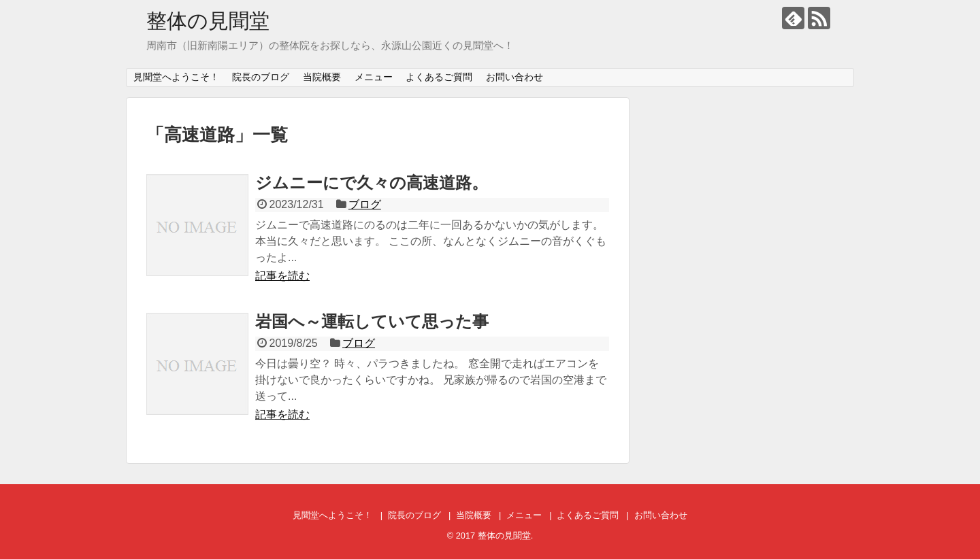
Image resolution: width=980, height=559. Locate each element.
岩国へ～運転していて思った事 (372, 321)
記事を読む (282, 276)
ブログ (365, 204)
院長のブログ (261, 77)
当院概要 (322, 77)
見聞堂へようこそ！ (176, 77)
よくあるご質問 (439, 77)
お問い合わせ (514, 77)
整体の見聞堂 (208, 21)
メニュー (374, 77)
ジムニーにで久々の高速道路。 (372, 183)
